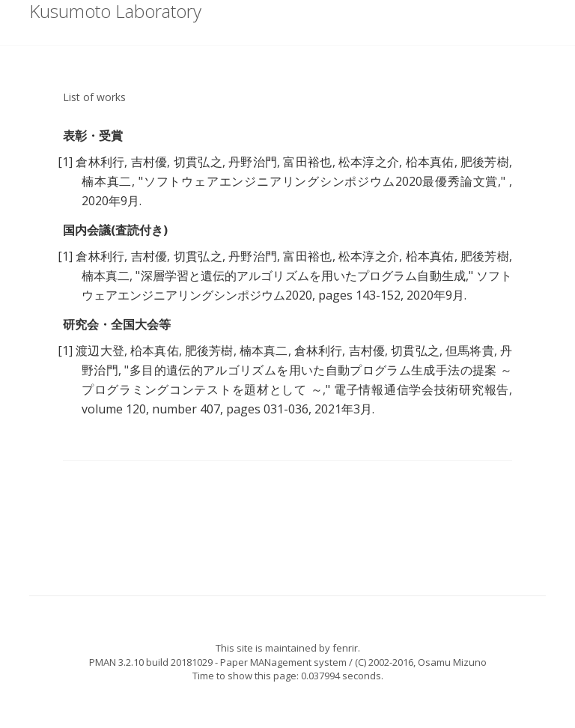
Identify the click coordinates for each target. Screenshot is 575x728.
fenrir (345, 648)
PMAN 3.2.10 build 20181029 (151, 662)
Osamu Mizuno (452, 662)
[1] (65, 162)
